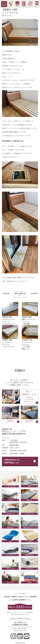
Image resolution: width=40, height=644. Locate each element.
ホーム (28, 600)
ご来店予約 (7, 597)
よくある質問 (13, 600)
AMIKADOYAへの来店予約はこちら (12, 461)
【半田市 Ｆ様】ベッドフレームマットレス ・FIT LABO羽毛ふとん (27, 344)
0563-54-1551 (14, 445)
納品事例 (33, 597)
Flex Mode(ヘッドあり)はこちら (13, 141)
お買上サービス (24, 597)
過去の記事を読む (20, 294)
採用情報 (22, 600)
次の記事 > (34, 293)
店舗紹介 (15, 597)
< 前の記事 (6, 293)
